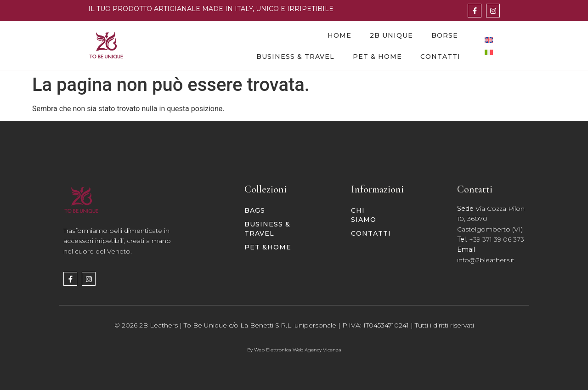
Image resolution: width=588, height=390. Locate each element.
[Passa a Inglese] (489, 40)
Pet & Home (377, 57)
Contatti (440, 57)
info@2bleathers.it (486, 260)
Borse (445, 35)
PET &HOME (268, 247)
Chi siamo (364, 215)
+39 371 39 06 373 (497, 239)
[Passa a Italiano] (489, 52)
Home (339, 35)
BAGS (255, 210)
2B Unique (391, 35)
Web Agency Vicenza (317, 350)
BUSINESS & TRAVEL (267, 229)
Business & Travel (295, 57)
